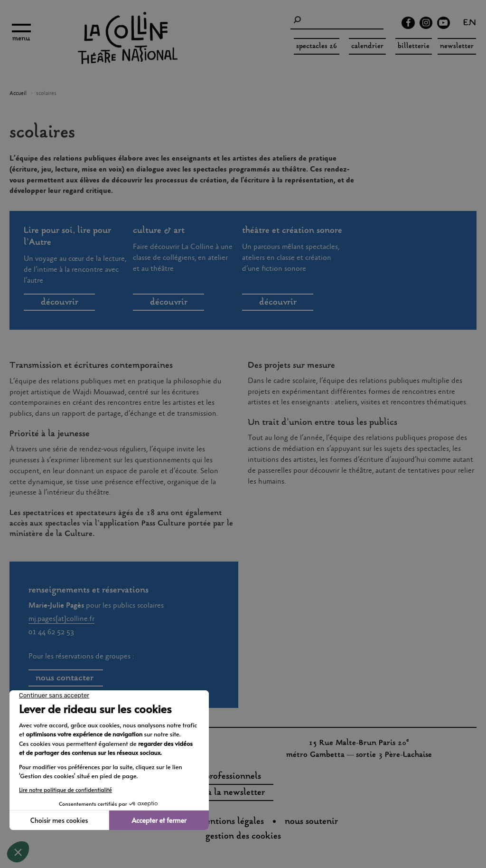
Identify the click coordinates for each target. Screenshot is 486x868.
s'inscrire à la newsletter (217, 793)
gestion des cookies (243, 837)
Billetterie (414, 46)
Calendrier (367, 46)
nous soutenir (311, 822)
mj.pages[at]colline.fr (61, 619)
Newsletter (457, 46)
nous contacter (66, 678)
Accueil (18, 94)
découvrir (60, 303)
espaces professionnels (218, 777)
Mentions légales (231, 822)
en (470, 24)
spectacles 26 (317, 46)
